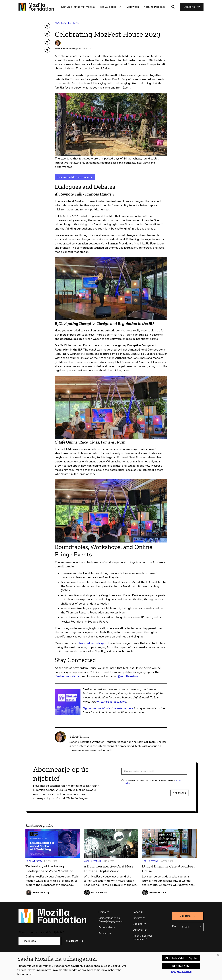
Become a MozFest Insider (75, 177)
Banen (136, 912)
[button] (120, 7)
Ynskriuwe (180, 793)
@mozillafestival (128, 676)
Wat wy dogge (108, 7)
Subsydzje (105, 933)
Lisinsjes (104, 912)
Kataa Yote (183, 966)
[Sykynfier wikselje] (173, 7)
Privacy (137, 918)
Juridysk (138, 930)
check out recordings (91, 643)
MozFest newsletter (68, 676)
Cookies (138, 924)
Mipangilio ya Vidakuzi (181, 972)
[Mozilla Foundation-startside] (36, 7)
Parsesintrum (107, 927)
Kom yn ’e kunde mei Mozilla (78, 7)
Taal (174, 926)
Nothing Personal (154, 7)
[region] (111, 966)
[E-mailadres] (39, 941)
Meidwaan (133, 7)
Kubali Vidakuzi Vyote (183, 958)
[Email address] (154, 771)
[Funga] (218, 955)
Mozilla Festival (67, 23)
